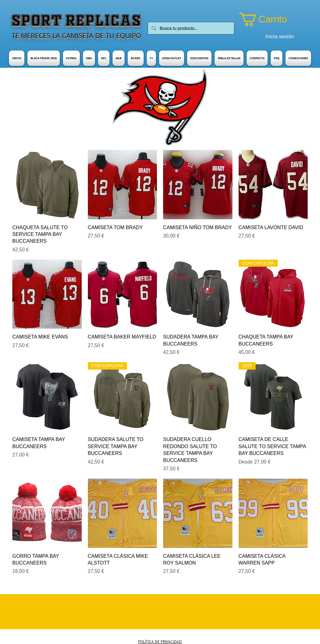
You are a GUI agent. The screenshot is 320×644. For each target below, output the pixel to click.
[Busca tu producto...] (190, 28)
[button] (271, 19)
